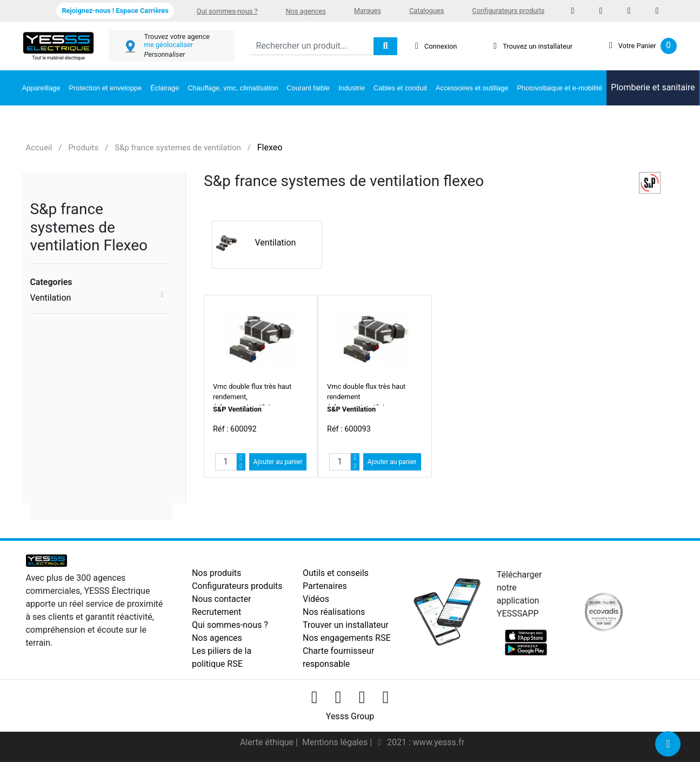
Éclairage (165, 88)
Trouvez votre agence (176, 37)
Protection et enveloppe (105, 88)
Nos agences (306, 11)
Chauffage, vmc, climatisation (233, 88)
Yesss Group (350, 716)
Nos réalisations (334, 612)
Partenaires (325, 586)
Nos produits (216, 573)
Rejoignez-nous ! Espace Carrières (115, 11)
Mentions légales (336, 742)
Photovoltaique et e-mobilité (559, 88)
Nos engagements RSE (347, 638)
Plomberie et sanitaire (653, 87)
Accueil (39, 148)
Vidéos (316, 599)
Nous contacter (221, 599)
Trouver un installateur (346, 625)
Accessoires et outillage (472, 88)
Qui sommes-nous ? (227, 11)
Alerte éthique (268, 742)
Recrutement (216, 612)
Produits (83, 148)
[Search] (311, 46)
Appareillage (41, 88)
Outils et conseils (336, 573)
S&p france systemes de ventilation (178, 148)
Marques (368, 11)
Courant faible (308, 88)
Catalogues (426, 11)
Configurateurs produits (508, 11)
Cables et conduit (400, 88)
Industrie (352, 88)
